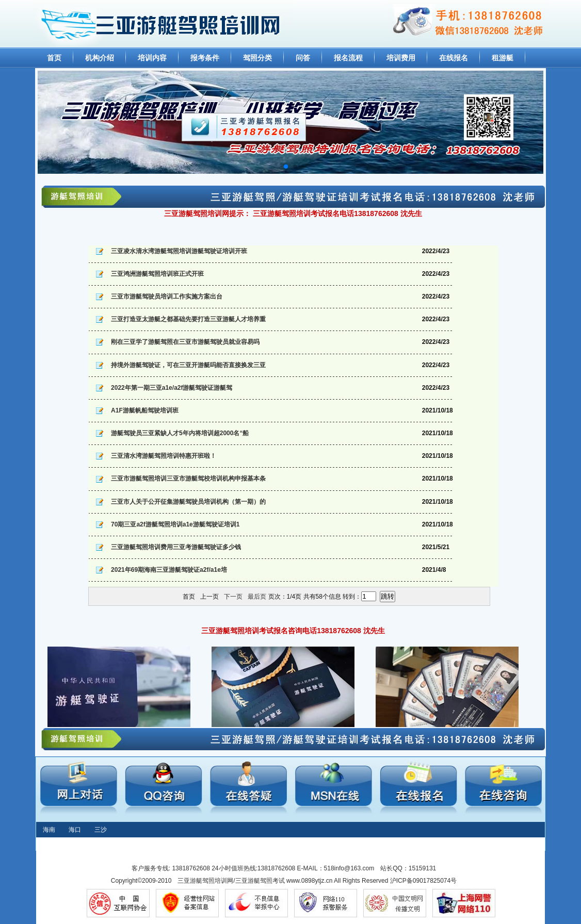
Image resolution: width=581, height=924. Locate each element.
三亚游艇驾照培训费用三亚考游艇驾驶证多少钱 (176, 547)
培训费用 (401, 58)
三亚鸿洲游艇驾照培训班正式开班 (157, 274)
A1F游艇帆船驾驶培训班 (145, 410)
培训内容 (152, 58)
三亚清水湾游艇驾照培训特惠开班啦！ (164, 456)
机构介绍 (100, 58)
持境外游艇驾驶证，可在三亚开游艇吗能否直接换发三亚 (188, 365)
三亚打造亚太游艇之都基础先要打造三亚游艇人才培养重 (188, 319)
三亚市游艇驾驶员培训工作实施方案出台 (167, 296)
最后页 (257, 597)
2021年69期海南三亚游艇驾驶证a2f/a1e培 (169, 570)
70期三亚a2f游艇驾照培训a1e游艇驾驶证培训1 (175, 524)
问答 (303, 58)
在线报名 (454, 58)
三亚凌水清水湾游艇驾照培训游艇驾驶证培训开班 (179, 251)
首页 (54, 58)
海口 (75, 830)
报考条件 (205, 58)
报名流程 (348, 58)
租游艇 (503, 58)
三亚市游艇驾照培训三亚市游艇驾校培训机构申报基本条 (188, 478)
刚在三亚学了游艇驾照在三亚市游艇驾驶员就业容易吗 (185, 342)
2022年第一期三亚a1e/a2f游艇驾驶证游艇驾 (172, 388)
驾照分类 (257, 58)
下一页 (233, 597)
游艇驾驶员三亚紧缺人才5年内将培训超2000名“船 (180, 433)
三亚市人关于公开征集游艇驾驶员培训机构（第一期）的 (188, 502)
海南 (49, 830)
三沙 (101, 830)
